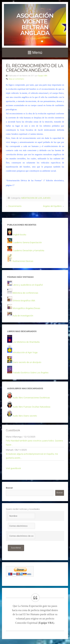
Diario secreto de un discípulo (27, 362)
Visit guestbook (13, 468)
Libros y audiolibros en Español (28, 285)
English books (19, 235)
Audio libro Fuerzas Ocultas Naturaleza (31, 407)
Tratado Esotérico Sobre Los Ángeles (31, 372)
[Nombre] (21, 516)
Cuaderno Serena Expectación (27, 242)
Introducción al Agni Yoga (25, 352)
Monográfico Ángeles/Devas (26, 308)
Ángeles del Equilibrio (52, 206)
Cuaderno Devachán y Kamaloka (28, 250)
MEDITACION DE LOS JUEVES (36, 198)
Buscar (9, 488)
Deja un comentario (16, 79)
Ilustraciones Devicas (23, 261)
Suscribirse (16, 548)
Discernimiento (15, 206)
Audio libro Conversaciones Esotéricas (31, 398)
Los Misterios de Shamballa (26, 342)
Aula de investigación (23, 316)
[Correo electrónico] (21, 526)
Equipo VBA (43, 76)
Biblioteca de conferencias (25, 293)
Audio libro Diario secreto (25, 416)
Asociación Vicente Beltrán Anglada (35, 24)
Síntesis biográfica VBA (24, 300)
